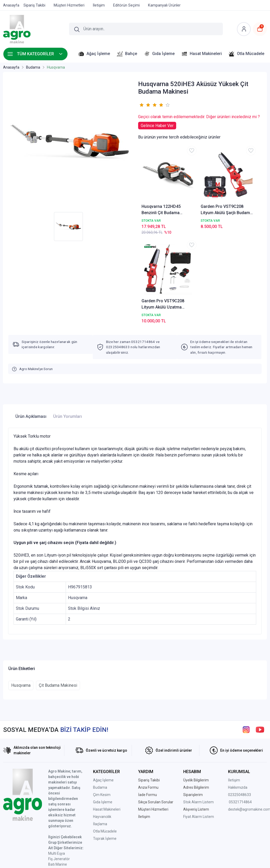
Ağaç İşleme (103, 693)
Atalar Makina (60, 782)
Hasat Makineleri (107, 722)
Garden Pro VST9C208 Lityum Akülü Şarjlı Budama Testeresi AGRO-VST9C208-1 (200, 192)
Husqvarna (21, 598)
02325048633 (240, 707)
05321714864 (240, 715)
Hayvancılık (102, 729)
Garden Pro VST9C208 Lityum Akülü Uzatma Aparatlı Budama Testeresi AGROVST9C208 (240, 192)
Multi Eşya (57, 766)
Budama (100, 700)
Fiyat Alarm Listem (199, 729)
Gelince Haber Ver (157, 126)
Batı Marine (58, 777)
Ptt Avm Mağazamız (65, 815)
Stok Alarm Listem (198, 715)
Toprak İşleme (105, 751)
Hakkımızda (238, 700)
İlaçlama (100, 737)
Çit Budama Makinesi (58, 598)
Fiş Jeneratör (59, 771)
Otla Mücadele (105, 744)
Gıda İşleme (103, 715)
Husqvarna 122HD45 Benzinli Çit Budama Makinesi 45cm (158, 192)
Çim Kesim (102, 707)
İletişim (234, 693)
